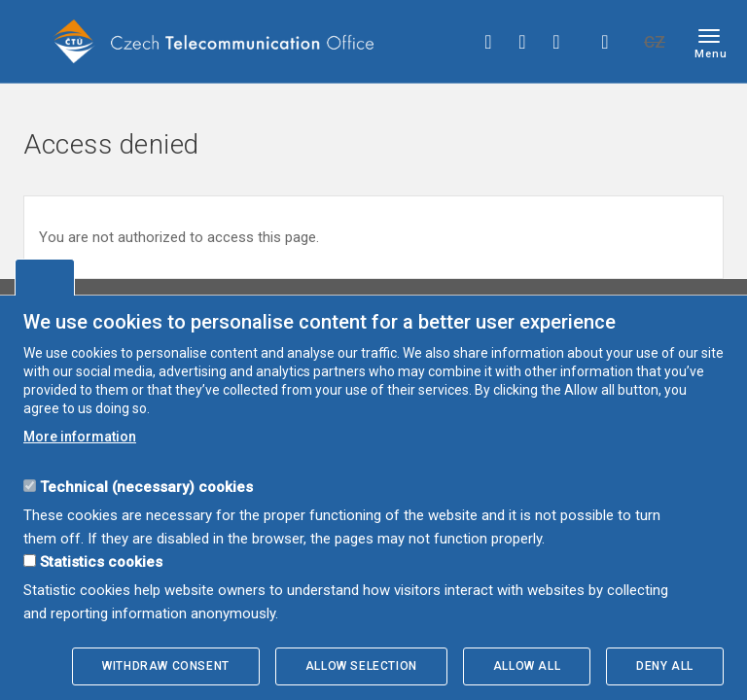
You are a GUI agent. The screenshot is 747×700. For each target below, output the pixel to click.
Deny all (665, 666)
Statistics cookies (101, 562)
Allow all (527, 666)
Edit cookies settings (45, 277)
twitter (522, 42)
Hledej (605, 42)
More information (80, 437)
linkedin (556, 42)
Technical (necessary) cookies (146, 487)
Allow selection (361, 666)
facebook (488, 42)
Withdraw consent (166, 666)
